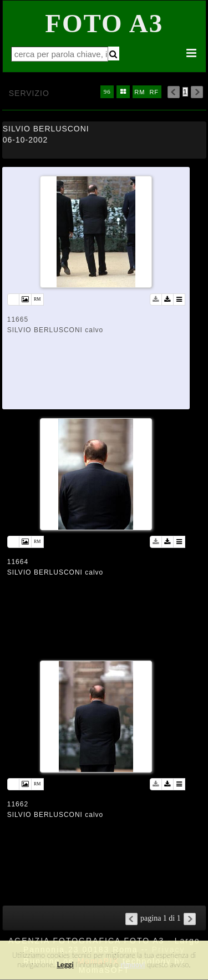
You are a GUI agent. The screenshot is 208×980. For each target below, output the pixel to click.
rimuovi (133, 964)
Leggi (65, 964)
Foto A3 (104, 23)
